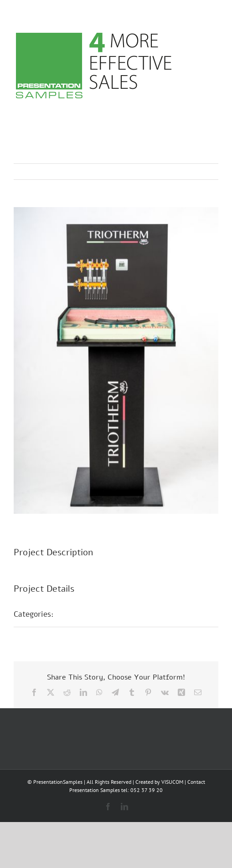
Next (203, 172)
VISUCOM (172, 782)
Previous (171, 172)
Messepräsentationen (101, 614)
